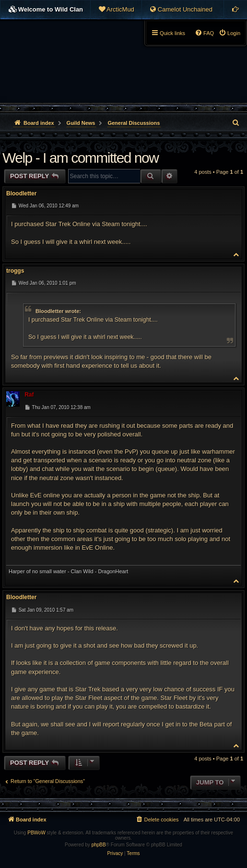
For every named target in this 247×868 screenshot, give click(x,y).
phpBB (99, 845)
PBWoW (36, 833)
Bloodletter (21, 193)
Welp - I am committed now (80, 158)
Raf (29, 395)
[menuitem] (116, 10)
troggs (15, 271)
